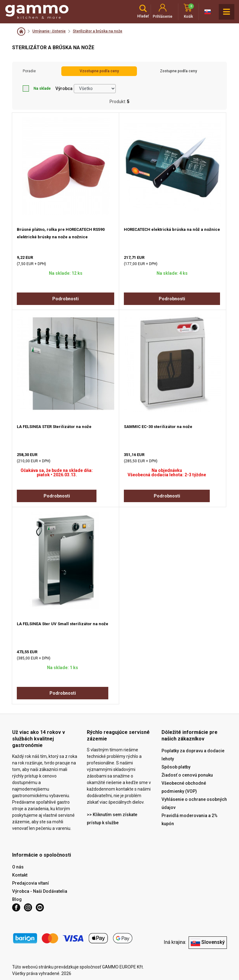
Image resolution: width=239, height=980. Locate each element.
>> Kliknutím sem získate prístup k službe (112, 819)
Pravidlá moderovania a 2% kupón (190, 820)
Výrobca (64, 88)
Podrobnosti (66, 299)
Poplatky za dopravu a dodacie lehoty (193, 755)
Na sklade (37, 88)
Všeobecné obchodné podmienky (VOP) (184, 787)
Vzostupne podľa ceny (99, 71)
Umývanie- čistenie (49, 31)
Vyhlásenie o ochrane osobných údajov (194, 803)
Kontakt (20, 875)
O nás (18, 867)
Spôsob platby (176, 767)
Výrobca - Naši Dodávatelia (40, 891)
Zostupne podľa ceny (178, 71)
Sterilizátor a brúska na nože (98, 31)
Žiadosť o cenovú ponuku (187, 775)
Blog (17, 899)
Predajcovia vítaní (30, 883)
